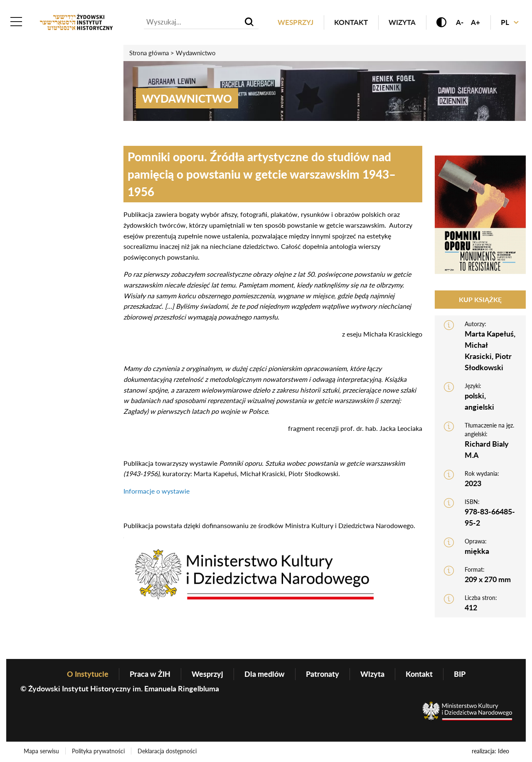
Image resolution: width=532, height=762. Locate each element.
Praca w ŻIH (150, 674)
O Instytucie (88, 674)
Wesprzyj (296, 22)
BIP (460, 674)
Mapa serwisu (41, 751)
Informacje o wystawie (156, 491)
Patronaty (323, 674)
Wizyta (402, 22)
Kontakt (351, 22)
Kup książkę (480, 299)
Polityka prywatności (98, 751)
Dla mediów (265, 674)
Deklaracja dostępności (167, 751)
